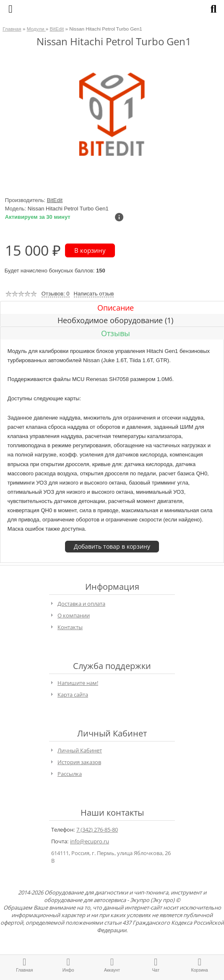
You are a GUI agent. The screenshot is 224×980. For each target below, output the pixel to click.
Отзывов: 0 (56, 294)
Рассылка (70, 774)
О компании (74, 615)
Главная (12, 29)
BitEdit (57, 29)
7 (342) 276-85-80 (97, 830)
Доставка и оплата (81, 604)
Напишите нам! (78, 683)
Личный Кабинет (80, 750)
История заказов (79, 762)
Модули (36, 29)
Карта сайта (73, 695)
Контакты (70, 627)
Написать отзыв (94, 294)
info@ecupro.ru (90, 841)
